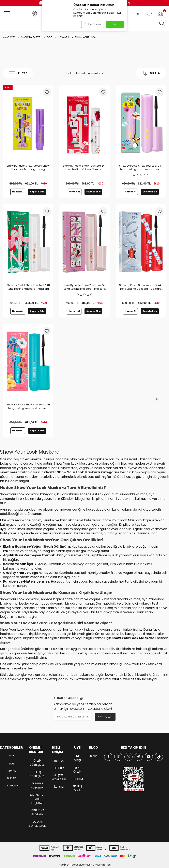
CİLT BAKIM (11, 786)
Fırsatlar (59, 761)
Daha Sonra (91, 24)
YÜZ (12, 756)
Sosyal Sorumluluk (37, 824)
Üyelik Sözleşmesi (37, 763)
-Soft (62, 865)
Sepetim (59, 768)
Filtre (18, 73)
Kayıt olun (104, 717)
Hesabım (77, 779)
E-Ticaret (72, 865)
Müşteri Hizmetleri (59, 777)
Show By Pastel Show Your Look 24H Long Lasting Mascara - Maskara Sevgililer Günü (84, 287)
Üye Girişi (77, 758)
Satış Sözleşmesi (37, 774)
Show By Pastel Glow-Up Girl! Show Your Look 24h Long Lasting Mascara (28, 168)
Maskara (63, 37)
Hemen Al (18, 192)
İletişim (59, 787)
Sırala (151, 73)
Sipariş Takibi (77, 789)
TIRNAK (12, 771)
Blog (94, 756)
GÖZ (11, 764)
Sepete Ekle (37, 192)
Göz (49, 37)
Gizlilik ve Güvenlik (37, 812)
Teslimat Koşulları (37, 786)
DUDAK (12, 778)
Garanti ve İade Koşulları (37, 799)
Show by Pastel (31, 37)
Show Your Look (85, 37)
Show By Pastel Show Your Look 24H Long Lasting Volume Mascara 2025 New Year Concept (84, 168)
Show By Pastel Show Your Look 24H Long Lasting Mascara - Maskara (141, 168)
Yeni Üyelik (77, 770)
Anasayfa (9, 37)
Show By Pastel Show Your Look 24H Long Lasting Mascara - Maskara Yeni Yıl (141, 287)
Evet (115, 24)
